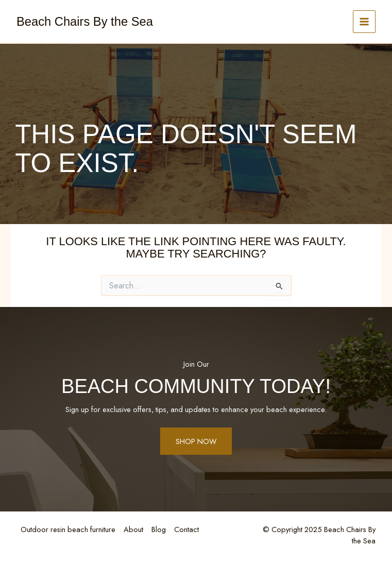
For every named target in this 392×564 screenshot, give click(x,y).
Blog (159, 529)
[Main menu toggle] (364, 22)
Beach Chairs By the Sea (85, 22)
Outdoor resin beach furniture (68, 529)
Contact (186, 529)
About (133, 529)
